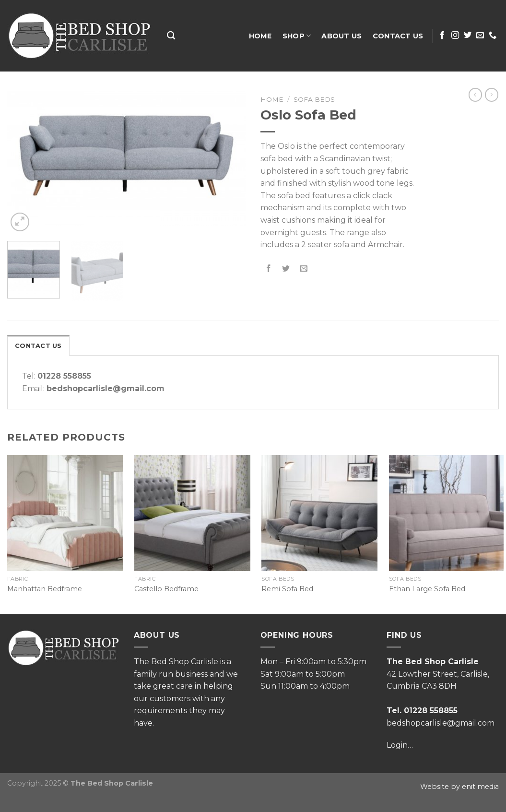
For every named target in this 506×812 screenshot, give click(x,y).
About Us (341, 36)
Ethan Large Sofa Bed (427, 589)
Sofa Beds (314, 99)
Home (260, 36)
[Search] (171, 36)
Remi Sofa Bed (287, 589)
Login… (400, 745)
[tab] (38, 346)
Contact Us (398, 36)
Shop (297, 36)
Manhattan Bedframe (45, 589)
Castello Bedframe (166, 589)
